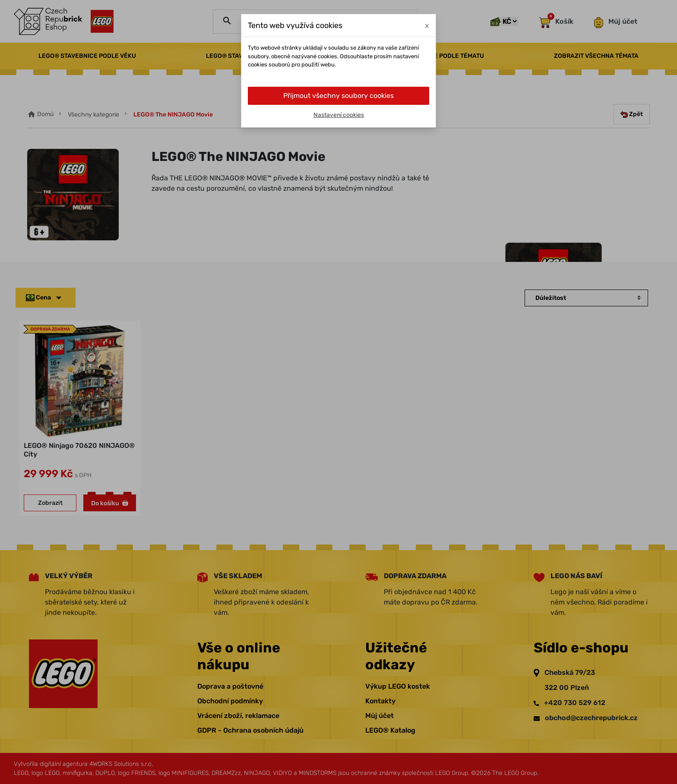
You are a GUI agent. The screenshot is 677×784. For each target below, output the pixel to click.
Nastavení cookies (339, 115)
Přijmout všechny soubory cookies (338, 96)
